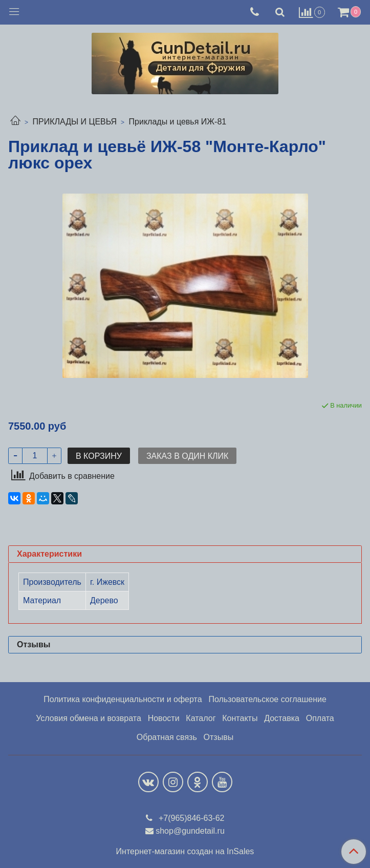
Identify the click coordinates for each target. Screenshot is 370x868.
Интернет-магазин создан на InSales (185, 852)
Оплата (320, 718)
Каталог (201, 718)
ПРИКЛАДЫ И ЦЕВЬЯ (74, 122)
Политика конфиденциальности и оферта (123, 699)
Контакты (240, 718)
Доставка (282, 718)
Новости (164, 718)
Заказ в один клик (187, 456)
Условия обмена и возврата (89, 718)
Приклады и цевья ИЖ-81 (178, 122)
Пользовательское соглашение (267, 699)
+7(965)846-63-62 (191, 818)
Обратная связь (167, 737)
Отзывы (219, 737)
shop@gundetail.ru (190, 831)
